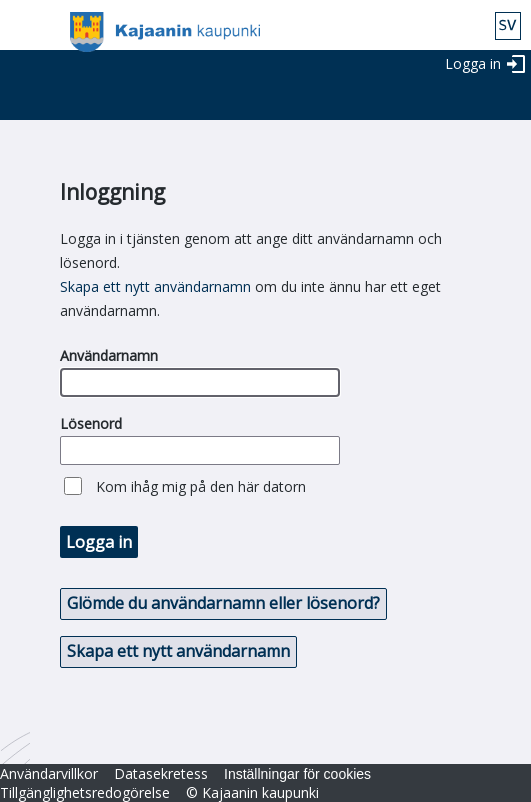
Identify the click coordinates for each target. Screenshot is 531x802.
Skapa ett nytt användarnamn (155, 286)
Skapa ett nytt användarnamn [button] (178, 651)
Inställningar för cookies (297, 774)
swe (508, 26)
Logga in (473, 63)
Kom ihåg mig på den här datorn (201, 486)
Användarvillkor (49, 773)
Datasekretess (161, 773)
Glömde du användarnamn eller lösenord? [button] (223, 603)
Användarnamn (109, 355)
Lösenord (91, 423)
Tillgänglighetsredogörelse (85, 792)
